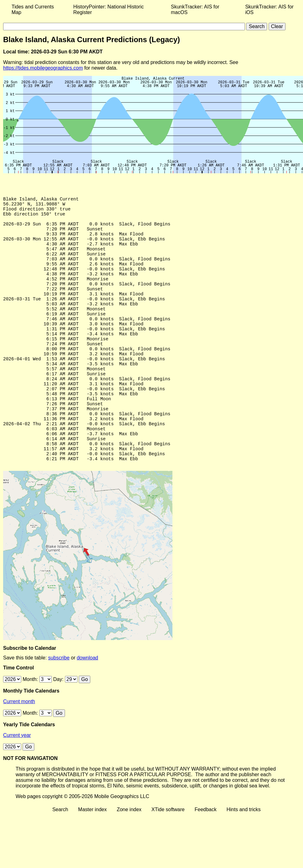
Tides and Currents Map (33, 10)
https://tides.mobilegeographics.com (43, 68)
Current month (19, 751)
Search (60, 859)
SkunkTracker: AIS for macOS (195, 10)
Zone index (129, 859)
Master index (92, 859)
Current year (17, 785)
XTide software (168, 859)
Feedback (206, 859)
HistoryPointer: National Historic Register (109, 10)
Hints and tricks (243, 859)
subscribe (59, 707)
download (88, 707)
